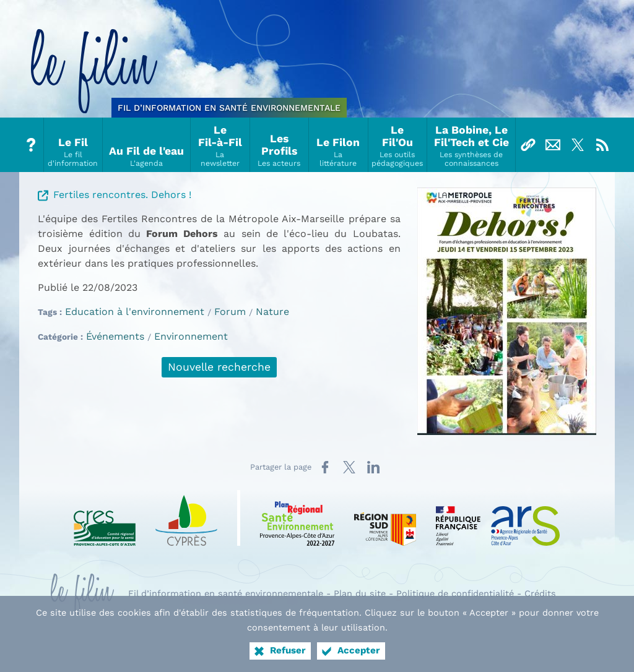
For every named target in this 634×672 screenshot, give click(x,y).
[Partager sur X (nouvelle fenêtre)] (349, 467)
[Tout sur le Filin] (32, 145)
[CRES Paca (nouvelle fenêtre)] (105, 518)
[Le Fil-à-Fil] (220, 145)
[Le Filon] (338, 145)
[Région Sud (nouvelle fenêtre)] (385, 518)
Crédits (540, 593)
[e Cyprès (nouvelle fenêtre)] (186, 518)
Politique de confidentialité (455, 593)
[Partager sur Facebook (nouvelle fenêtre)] (325, 467)
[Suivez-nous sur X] (578, 145)
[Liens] (528, 145)
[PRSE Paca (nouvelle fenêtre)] (297, 518)
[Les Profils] (280, 145)
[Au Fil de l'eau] (147, 145)
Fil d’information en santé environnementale (226, 593)
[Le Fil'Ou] (398, 145)
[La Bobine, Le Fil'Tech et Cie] (471, 145)
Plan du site (360, 593)
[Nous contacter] (553, 145)
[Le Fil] (73, 145)
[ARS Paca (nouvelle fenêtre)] (498, 518)
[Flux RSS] (602, 145)
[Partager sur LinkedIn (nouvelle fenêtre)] (373, 467)
